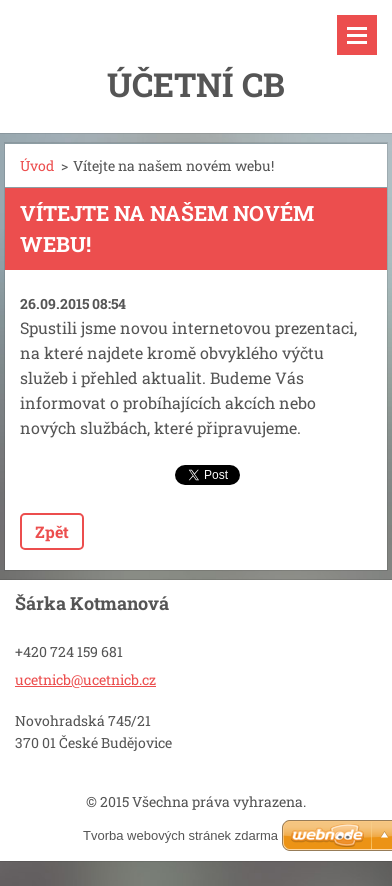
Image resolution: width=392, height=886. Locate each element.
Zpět (52, 531)
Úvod (37, 165)
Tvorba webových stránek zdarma (180, 835)
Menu (357, 35)
